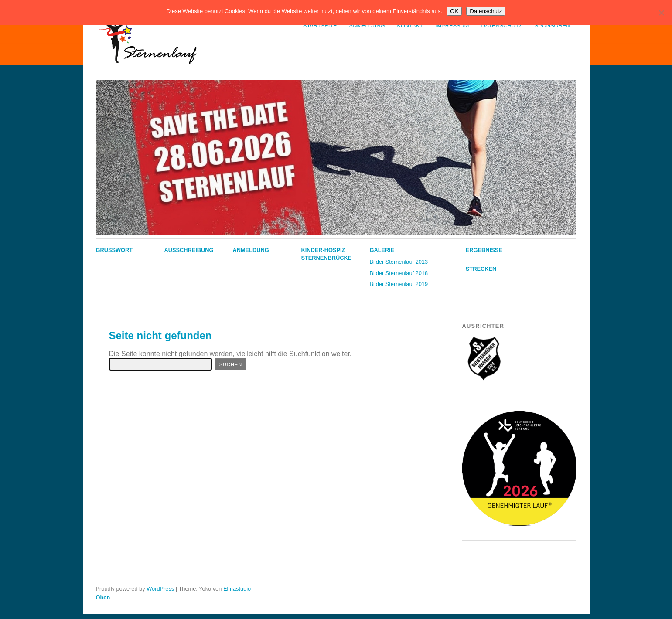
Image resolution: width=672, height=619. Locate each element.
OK (454, 11)
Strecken (481, 269)
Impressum (452, 26)
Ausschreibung (189, 250)
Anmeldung (367, 26)
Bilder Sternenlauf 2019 (399, 284)
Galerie (382, 250)
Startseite (320, 26)
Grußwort (114, 250)
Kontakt (410, 26)
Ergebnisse (484, 250)
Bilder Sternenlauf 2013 (399, 262)
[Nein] (661, 13)
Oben (103, 597)
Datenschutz (501, 26)
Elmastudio (237, 589)
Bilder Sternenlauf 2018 (399, 273)
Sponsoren (553, 26)
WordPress (160, 589)
